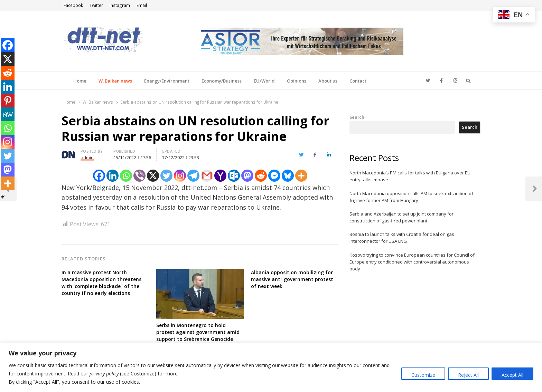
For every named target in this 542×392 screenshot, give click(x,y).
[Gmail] (207, 176)
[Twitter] (166, 176)
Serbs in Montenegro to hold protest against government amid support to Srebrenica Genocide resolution (198, 336)
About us (328, 81)
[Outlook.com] (234, 176)
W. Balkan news (115, 81)
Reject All (468, 375)
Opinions (297, 81)
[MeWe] (8, 114)
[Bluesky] (288, 176)
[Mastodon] (247, 176)
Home (80, 81)
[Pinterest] (8, 101)
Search (357, 117)
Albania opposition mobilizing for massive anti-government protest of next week (292, 279)
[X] (153, 176)
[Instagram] (180, 176)
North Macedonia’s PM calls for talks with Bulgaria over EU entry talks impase (410, 176)
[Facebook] (99, 176)
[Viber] (139, 176)
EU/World (264, 81)
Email (142, 5)
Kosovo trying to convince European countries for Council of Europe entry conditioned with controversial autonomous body (412, 262)
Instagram (120, 5)
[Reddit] (261, 176)
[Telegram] (193, 176)
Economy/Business (222, 81)
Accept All (512, 375)
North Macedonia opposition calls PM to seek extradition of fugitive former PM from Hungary (411, 197)
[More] (301, 176)
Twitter (96, 5)
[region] (271, 367)
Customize (423, 375)
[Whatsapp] (126, 176)
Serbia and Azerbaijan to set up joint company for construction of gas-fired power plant (401, 217)
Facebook (73, 5)
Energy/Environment (167, 81)
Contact (358, 81)
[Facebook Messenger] (274, 176)
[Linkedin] (113, 176)
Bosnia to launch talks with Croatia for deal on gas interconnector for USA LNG (402, 238)
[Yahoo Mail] (220, 176)
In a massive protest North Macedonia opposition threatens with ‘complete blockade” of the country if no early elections (101, 283)
